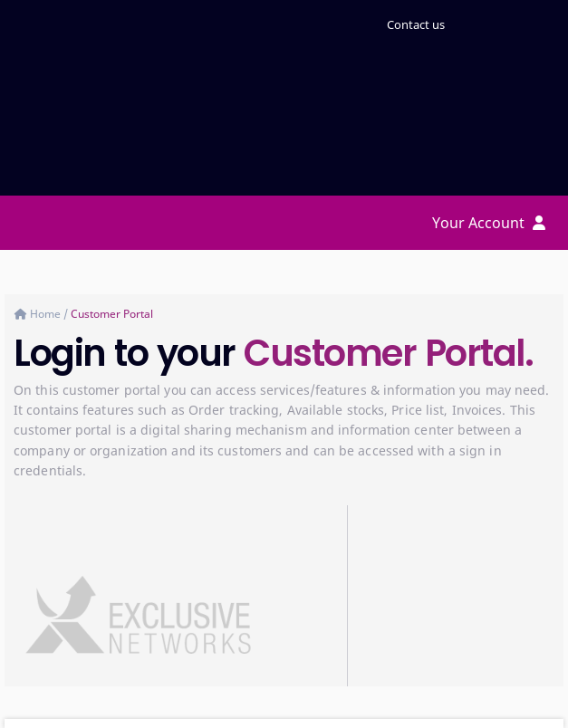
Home (47, 314)
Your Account (489, 223)
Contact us (416, 24)
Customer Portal (112, 314)
